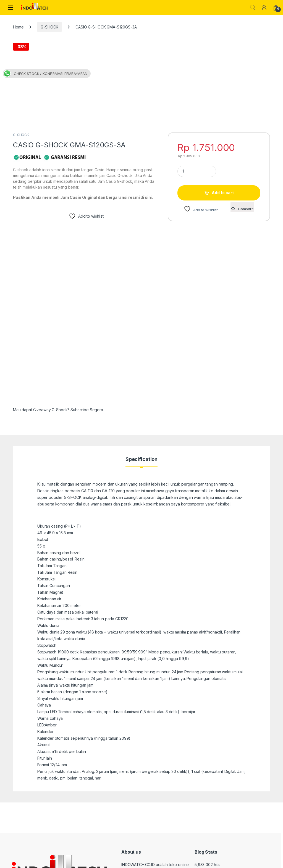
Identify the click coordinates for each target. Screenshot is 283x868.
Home (18, 27)
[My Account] (264, 7)
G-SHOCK (49, 27)
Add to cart (223, 117)
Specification (141, 383)
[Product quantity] (197, 95)
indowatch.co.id (31, 862)
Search (253, 7)
